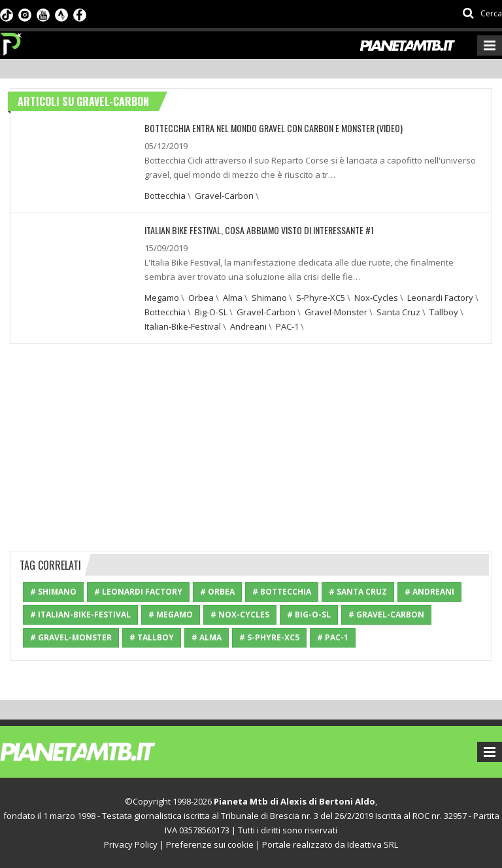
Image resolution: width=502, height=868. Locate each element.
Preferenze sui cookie (210, 844)
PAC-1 (287, 326)
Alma (233, 298)
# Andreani (429, 592)
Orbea (201, 298)
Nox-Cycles (376, 298)
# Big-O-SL (309, 615)
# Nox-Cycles (240, 615)
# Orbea (217, 592)
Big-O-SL (211, 312)
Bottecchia (165, 196)
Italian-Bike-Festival (183, 326)
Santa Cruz (398, 312)
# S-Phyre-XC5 (269, 637)
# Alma (207, 637)
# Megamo (171, 615)
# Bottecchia (282, 592)
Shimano (269, 298)
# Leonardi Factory (138, 592)
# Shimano (53, 592)
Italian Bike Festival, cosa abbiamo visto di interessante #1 (259, 230)
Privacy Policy (131, 844)
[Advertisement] (251, 445)
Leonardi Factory (440, 298)
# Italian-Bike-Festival (80, 615)
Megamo (162, 298)
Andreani (248, 326)
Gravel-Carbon (224, 196)
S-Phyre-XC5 (321, 298)
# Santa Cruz (358, 592)
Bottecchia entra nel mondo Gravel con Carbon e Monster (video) (274, 128)
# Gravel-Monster (71, 637)
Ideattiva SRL (373, 844)
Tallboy (444, 312)
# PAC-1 (333, 637)
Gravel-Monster (336, 312)
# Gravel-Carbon (386, 615)
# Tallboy (152, 637)
